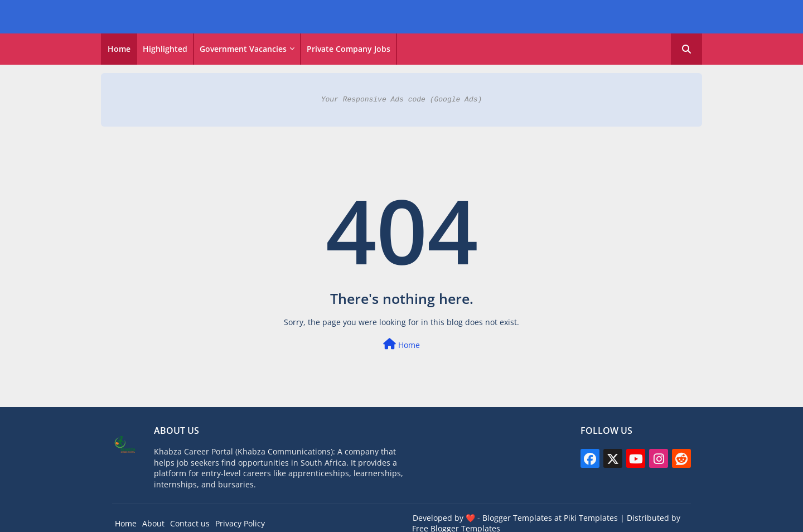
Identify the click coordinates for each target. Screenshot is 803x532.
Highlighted (165, 49)
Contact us (190, 523)
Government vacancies (243, 49)
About (153, 523)
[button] (686, 49)
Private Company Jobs (349, 49)
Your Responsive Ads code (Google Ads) (402, 99)
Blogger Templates (517, 518)
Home (119, 49)
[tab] (119, 49)
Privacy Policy (240, 523)
